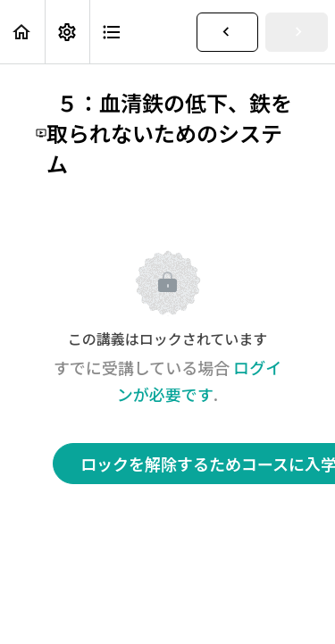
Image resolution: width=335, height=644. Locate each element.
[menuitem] (67, 32)
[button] (22, 32)
